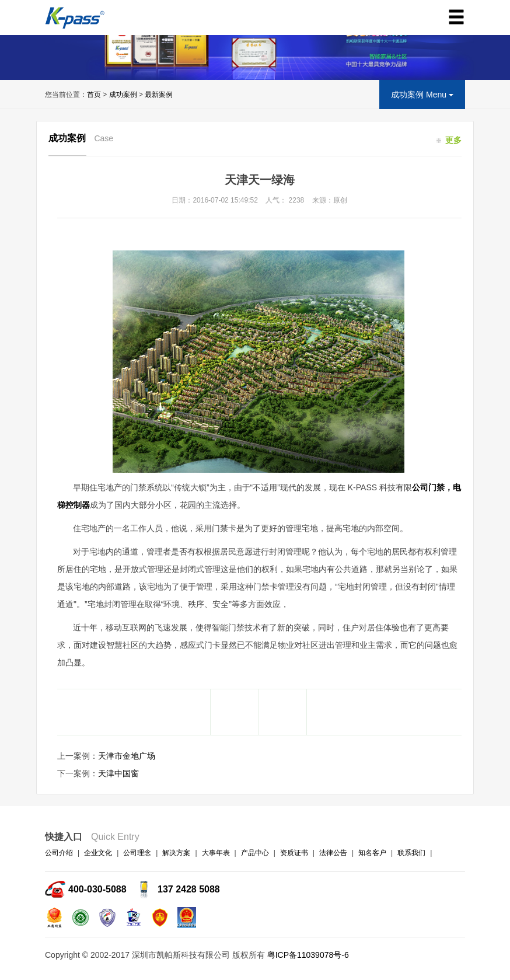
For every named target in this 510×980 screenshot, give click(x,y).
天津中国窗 (118, 773)
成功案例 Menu (422, 95)
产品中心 (255, 853)
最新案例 (159, 95)
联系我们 (411, 853)
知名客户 (372, 853)
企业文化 (98, 853)
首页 (94, 95)
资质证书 (294, 853)
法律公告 (333, 853)
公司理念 (137, 853)
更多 (449, 140)
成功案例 (123, 95)
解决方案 (176, 853)
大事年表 (216, 853)
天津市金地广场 (127, 756)
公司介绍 (59, 853)
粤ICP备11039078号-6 (308, 955)
